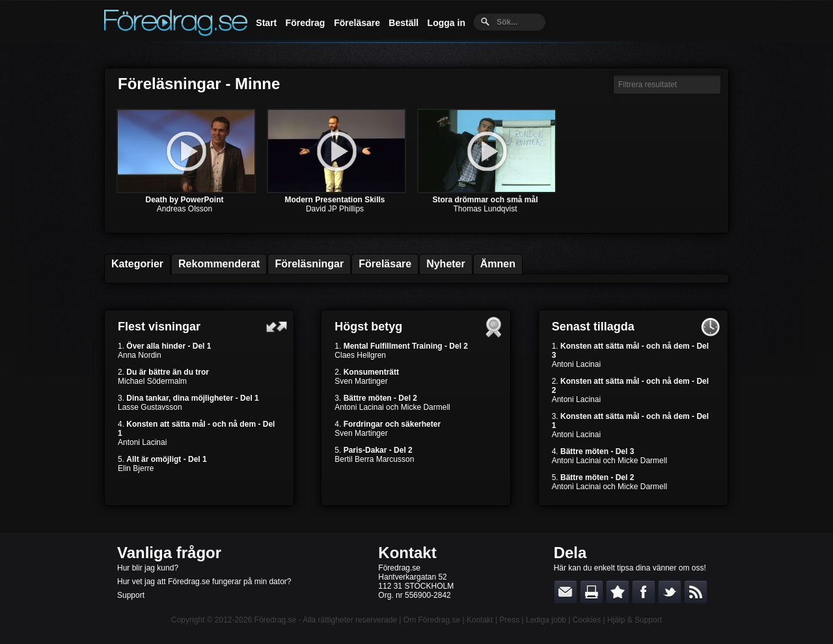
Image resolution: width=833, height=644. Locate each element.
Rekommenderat (219, 264)
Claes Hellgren (360, 355)
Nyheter (446, 264)
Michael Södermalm (152, 381)
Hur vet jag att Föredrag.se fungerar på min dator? (204, 582)
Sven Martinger (361, 381)
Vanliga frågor (169, 553)
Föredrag (306, 23)
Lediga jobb (546, 620)
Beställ (403, 23)
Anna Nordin (140, 355)
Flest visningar (159, 327)
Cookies (587, 620)
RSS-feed (696, 592)
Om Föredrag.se (432, 620)
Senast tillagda (593, 327)
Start (266, 23)
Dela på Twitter (670, 592)
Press (509, 620)
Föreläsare (357, 23)
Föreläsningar (309, 264)
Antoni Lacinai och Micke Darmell (392, 407)
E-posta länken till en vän (566, 592)
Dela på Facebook (644, 592)
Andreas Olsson (184, 209)
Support (131, 595)
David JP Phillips (335, 209)
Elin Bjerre (136, 468)
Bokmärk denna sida (618, 592)
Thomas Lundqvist (485, 209)
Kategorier (137, 264)
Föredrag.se (276, 620)
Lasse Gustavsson (150, 407)
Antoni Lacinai (142, 442)
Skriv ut (592, 592)
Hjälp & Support (635, 620)
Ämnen (498, 264)
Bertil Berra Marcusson (374, 459)
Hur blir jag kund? (148, 568)
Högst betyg (368, 327)
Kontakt (407, 553)
